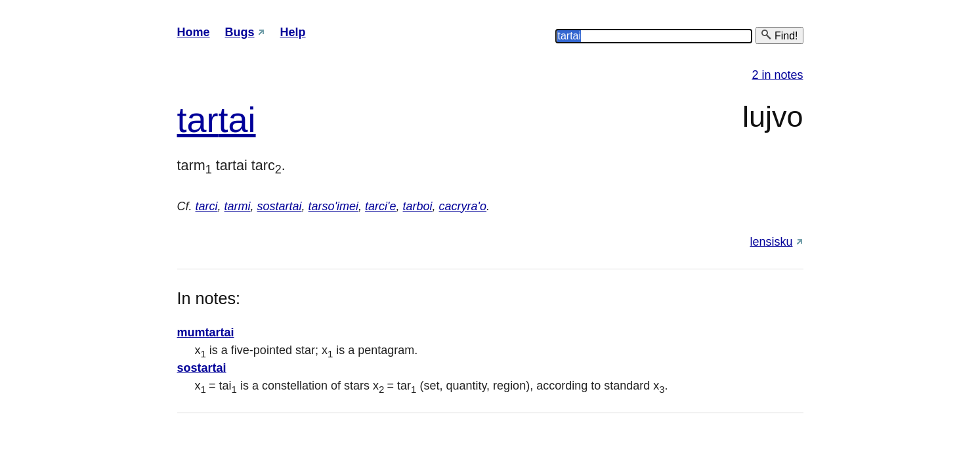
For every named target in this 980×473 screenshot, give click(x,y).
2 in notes (777, 75)
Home (194, 32)
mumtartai (206, 332)
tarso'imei (333, 206)
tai (237, 120)
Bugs (240, 32)
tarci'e (380, 206)
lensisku (771, 242)
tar (198, 120)
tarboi (418, 206)
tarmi (238, 206)
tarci (207, 206)
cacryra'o (463, 206)
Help (293, 32)
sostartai (280, 206)
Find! (779, 35)
